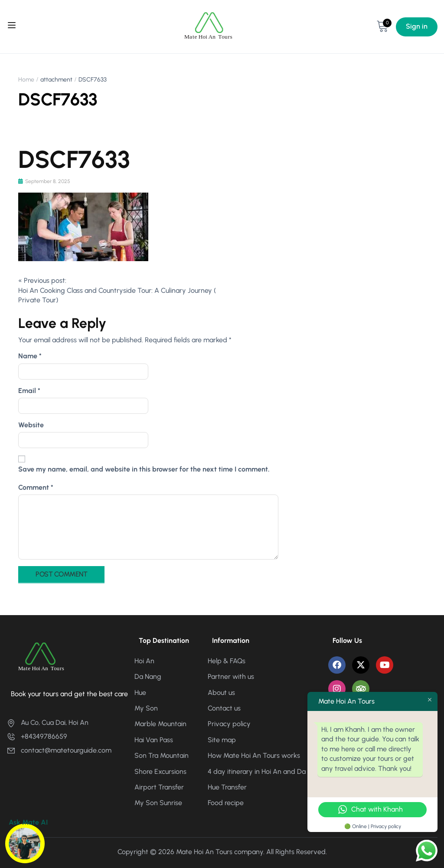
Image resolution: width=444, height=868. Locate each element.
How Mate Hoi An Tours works (254, 755)
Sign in (417, 26)
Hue (140, 693)
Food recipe (226, 803)
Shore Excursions (160, 771)
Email (29, 391)
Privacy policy (229, 724)
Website (31, 425)
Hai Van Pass (154, 740)
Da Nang (148, 676)
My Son (146, 708)
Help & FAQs (227, 661)
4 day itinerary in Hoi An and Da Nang (266, 771)
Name (30, 356)
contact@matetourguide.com (59, 750)
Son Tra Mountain (162, 755)
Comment (36, 487)
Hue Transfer (227, 787)
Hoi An (144, 661)
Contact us (224, 708)
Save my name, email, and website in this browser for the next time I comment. (144, 469)
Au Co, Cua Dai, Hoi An (47, 722)
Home (26, 80)
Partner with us (231, 676)
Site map (222, 740)
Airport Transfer (159, 787)
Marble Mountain (160, 724)
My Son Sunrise (158, 803)
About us (221, 693)
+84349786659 (37, 736)
